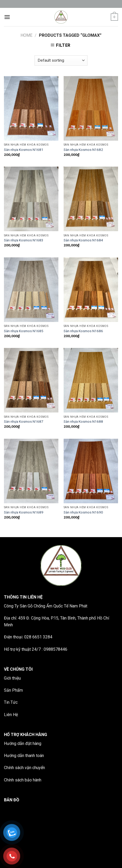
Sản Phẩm (13, 690)
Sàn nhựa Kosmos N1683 (24, 240)
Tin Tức (11, 702)
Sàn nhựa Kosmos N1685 (24, 331)
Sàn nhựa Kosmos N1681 (24, 150)
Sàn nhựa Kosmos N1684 (83, 240)
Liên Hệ (11, 715)
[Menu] (7, 17)
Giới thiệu (12, 678)
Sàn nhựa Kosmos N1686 (83, 331)
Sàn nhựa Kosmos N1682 (83, 150)
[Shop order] (61, 60)
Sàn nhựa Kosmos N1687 (24, 421)
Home (26, 35)
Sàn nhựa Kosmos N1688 (83, 421)
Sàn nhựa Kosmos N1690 (83, 512)
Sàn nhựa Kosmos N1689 (24, 512)
